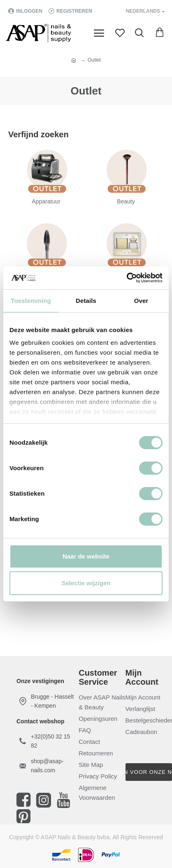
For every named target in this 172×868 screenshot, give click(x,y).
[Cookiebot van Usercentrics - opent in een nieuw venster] (127, 278)
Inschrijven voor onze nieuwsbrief (149, 772)
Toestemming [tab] (31, 301)
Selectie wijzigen (86, 583)
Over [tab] (141, 301)
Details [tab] (86, 301)
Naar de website (86, 556)
